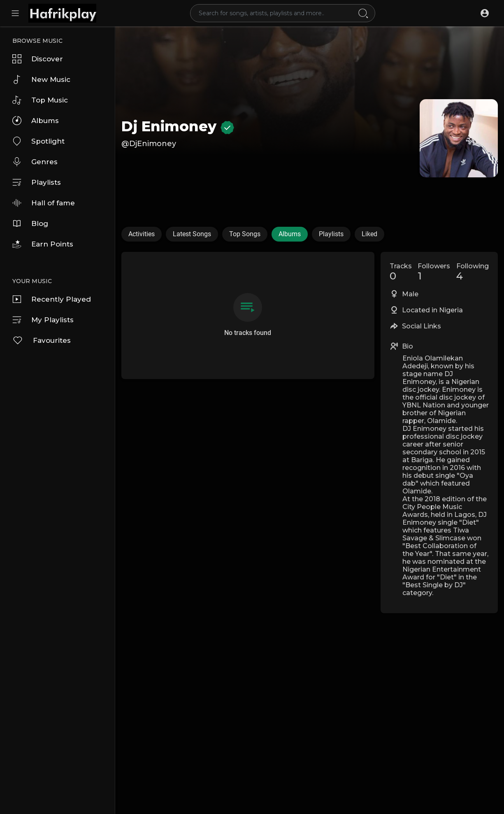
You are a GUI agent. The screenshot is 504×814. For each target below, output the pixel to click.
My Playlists (43, 320)
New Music (41, 79)
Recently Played (52, 299)
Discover (38, 59)
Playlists (37, 182)
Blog (30, 223)
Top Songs (245, 234)
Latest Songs (192, 234)
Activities (142, 234)
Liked (369, 234)
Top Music (40, 100)
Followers (434, 272)
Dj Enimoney (178, 126)
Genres (35, 162)
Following (473, 272)
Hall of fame (44, 203)
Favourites (42, 340)
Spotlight (38, 141)
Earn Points (43, 244)
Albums (36, 121)
